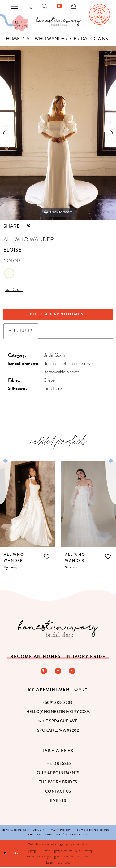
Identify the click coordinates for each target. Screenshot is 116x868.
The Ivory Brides (58, 783)
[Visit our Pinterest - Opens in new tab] (44, 672)
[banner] (58, 22)
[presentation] (28, 505)
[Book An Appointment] (99, 14)
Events (58, 802)
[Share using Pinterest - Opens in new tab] (29, 226)
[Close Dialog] (6, 854)
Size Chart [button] (14, 290)
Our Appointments (58, 774)
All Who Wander (47, 39)
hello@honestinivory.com (58, 713)
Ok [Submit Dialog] (16, 854)
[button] (47, 557)
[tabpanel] (58, 133)
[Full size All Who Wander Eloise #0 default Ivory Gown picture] (58, 133)
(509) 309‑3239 (58, 704)
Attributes (21, 332)
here (66, 864)
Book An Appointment (58, 315)
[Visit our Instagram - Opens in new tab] (73, 672)
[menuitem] (99, 14)
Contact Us (58, 792)
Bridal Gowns (91, 39)
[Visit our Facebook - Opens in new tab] (58, 672)
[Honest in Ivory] (58, 630)
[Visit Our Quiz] (14, 22)
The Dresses (58, 765)
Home (13, 39)
